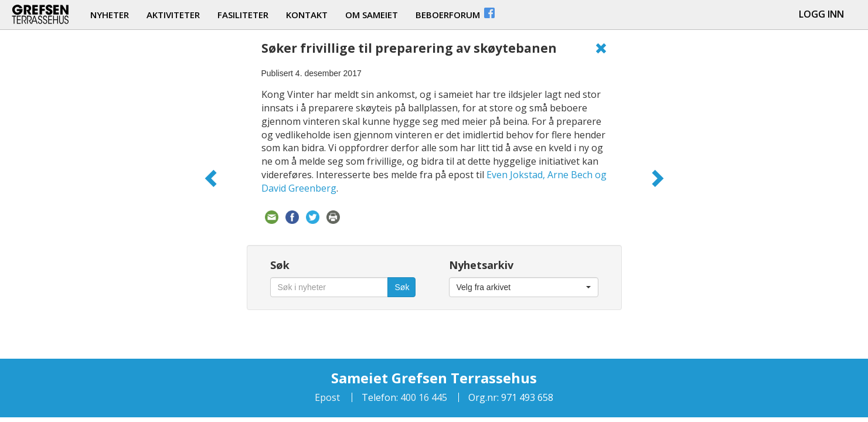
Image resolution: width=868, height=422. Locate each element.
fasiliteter (243, 15)
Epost (327, 397)
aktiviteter (173, 15)
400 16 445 (423, 397)
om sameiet (372, 15)
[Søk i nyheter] (329, 287)
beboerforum (456, 13)
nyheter (110, 15)
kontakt (307, 15)
